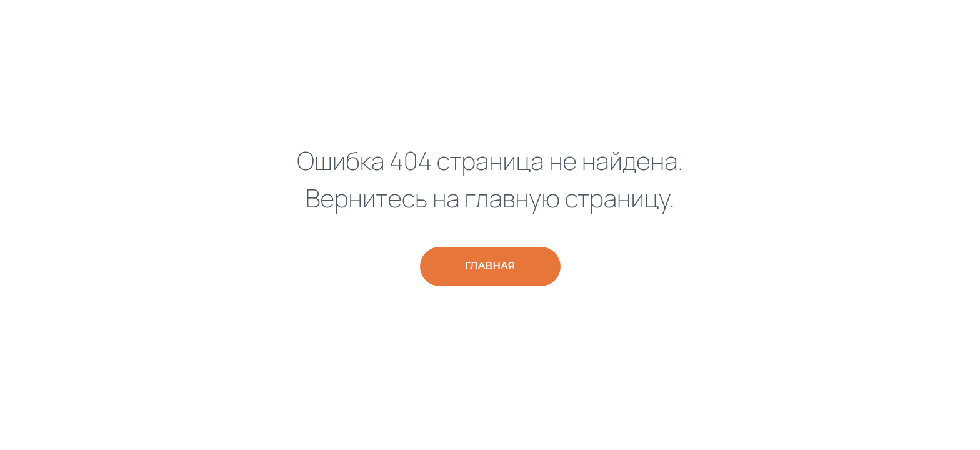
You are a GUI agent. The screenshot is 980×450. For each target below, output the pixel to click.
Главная (490, 266)
